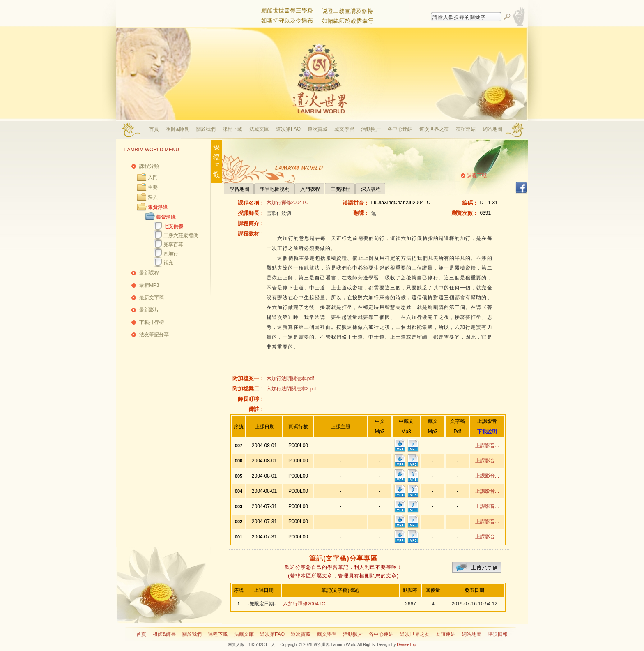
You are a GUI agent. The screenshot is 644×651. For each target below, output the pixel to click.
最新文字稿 (152, 298)
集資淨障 (158, 207)
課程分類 (149, 166)
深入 (153, 197)
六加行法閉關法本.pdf (290, 379)
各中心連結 (400, 129)
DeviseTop (406, 645)
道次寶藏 (317, 129)
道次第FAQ (288, 129)
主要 (153, 187)
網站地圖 (492, 129)
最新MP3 (149, 285)
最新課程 (149, 273)
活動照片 (371, 129)
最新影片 (149, 310)
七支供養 (173, 226)
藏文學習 (344, 129)
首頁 (154, 129)
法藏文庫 (259, 129)
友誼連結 (466, 129)
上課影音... (487, 446)
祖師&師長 (177, 129)
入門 (153, 178)
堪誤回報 (498, 634)
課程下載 (232, 129)
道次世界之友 (434, 129)
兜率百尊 (173, 245)
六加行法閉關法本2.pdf (292, 389)
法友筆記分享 (154, 335)
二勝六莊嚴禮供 (181, 235)
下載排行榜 (152, 322)
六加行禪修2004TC (288, 203)
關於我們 (206, 129)
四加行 (171, 254)
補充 (168, 263)
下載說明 (487, 432)
